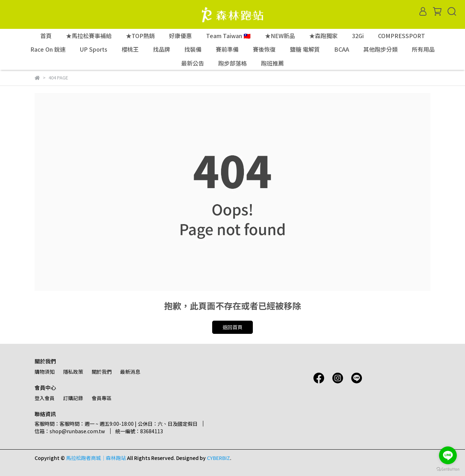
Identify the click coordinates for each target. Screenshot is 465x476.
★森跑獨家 (323, 36)
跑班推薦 (272, 63)
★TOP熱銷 (140, 36)
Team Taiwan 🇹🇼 (228, 36)
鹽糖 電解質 (305, 49)
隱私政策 (73, 372)
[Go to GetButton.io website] (448, 469)
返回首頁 (232, 327)
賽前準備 (227, 49)
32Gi (358, 36)
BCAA (342, 49)
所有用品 (423, 49)
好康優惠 (180, 36)
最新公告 (193, 63)
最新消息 (130, 372)
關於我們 (102, 372)
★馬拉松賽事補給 (89, 36)
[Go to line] (448, 455)
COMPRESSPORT (402, 36)
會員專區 (102, 398)
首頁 (46, 36)
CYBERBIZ (218, 458)
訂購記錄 (73, 398)
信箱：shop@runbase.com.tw (70, 431)
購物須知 (45, 372)
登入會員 (45, 398)
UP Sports (94, 49)
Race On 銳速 (48, 49)
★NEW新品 (280, 36)
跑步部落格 (232, 63)
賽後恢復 (264, 49)
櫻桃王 (130, 49)
